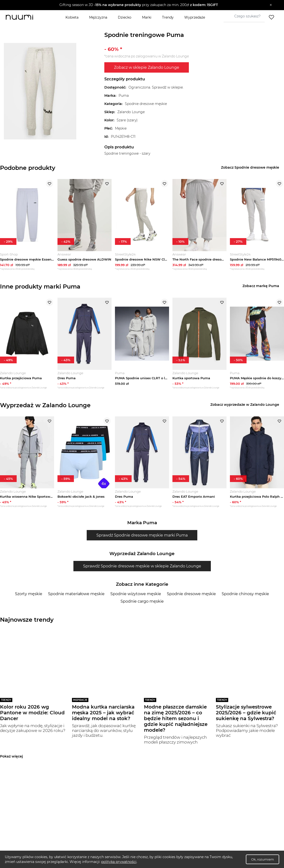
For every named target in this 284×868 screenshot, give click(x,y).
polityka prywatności (119, 862)
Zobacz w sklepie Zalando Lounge (147, 67)
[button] (138, 5)
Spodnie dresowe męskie (191, 598)
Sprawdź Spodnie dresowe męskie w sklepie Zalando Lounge (142, 570)
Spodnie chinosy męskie (245, 598)
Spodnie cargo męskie (142, 605)
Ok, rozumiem (263, 859)
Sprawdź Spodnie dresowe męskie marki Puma (142, 539)
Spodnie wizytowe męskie (136, 598)
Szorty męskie (29, 598)
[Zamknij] (271, 5)
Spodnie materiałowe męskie (76, 598)
